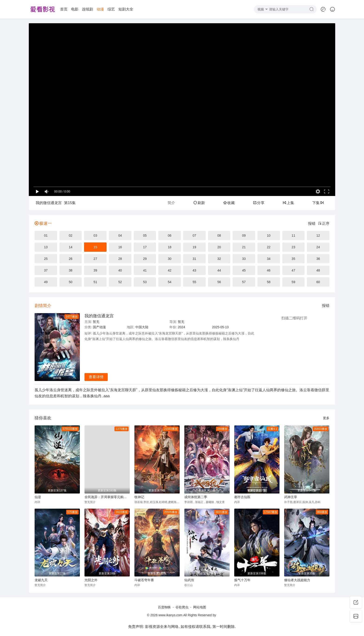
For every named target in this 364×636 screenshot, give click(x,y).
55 (194, 282)
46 (269, 270)
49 (46, 282)
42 (170, 270)
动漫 (100, 9)
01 (46, 235)
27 (95, 259)
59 (293, 282)
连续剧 (88, 9)
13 (46, 247)
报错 (312, 224)
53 (145, 282)
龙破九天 (41, 580)
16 (120, 247)
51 (95, 282)
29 (145, 259)
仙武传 (189, 580)
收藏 (229, 203)
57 (244, 282)
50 (71, 282)
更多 (326, 418)
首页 (64, 9)
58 (269, 282)
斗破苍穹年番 (144, 580)
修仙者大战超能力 (297, 580)
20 (219, 247)
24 (318, 247)
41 (145, 270)
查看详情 (96, 377)
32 (219, 259)
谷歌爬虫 (182, 607)
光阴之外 (91, 580)
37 (46, 270)
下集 (318, 203)
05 (145, 235)
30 (170, 259)
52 (120, 282)
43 (194, 270)
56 (219, 282)
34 (269, 259)
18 (170, 247)
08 (219, 235)
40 (120, 270)
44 (219, 270)
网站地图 (200, 607)
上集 (288, 203)
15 (95, 247)
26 (71, 259)
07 (194, 235)
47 (293, 270)
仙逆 (38, 497)
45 (244, 270)
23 (293, 247)
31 (194, 259)
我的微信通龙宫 (99, 316)
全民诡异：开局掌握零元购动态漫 (107, 497)
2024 (181, 327)
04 (120, 235)
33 (244, 259)
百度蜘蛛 (164, 607)
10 (269, 235)
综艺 (111, 9)
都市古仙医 (242, 497)
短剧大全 (126, 9)
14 (71, 247)
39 (95, 270)
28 (120, 259)
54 (170, 282)
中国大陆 (142, 327)
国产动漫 (99, 327)
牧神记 (139, 497)
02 (71, 235)
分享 (259, 203)
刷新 (199, 203)
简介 (171, 203)
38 (71, 270)
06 (170, 235)
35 (293, 259)
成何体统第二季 (196, 497)
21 (244, 247)
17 (145, 247)
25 (46, 259)
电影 (75, 9)
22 (269, 247)
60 (318, 282)
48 (318, 270)
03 (95, 235)
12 (318, 235)
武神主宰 (291, 497)
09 (244, 235)
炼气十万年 (242, 580)
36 (318, 259)
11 (293, 235)
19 (194, 247)
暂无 (96, 322)
